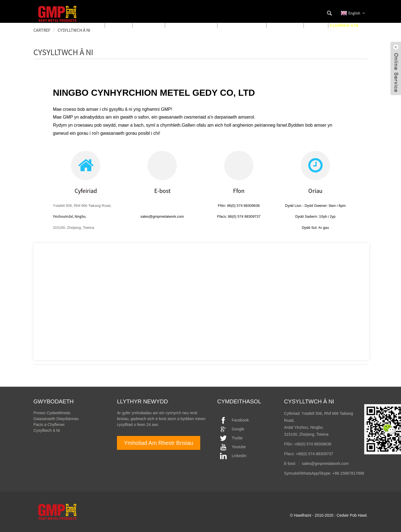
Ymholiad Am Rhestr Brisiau (159, 443)
